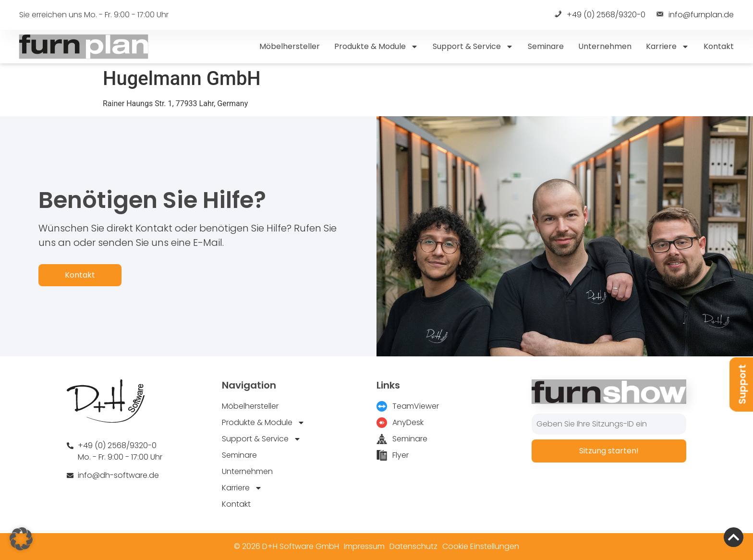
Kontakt (719, 46)
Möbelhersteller (290, 46)
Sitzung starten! (609, 451)
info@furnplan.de (694, 15)
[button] (21, 539)
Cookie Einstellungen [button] (481, 546)
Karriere (668, 47)
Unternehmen (605, 46)
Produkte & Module (376, 47)
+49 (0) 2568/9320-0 (599, 15)
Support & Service (473, 47)
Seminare (546, 46)
